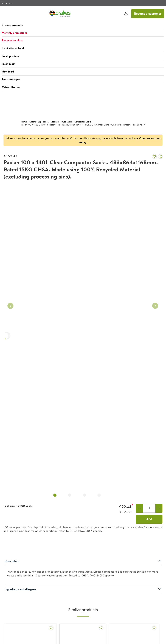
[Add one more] (159, 508)
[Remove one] (140, 508)
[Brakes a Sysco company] (60, 14)
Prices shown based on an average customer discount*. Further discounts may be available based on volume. (83, 140)
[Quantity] (149, 508)
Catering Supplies (38, 122)
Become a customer (148, 14)
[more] (7, 3)
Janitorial (53, 122)
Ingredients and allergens (83, 589)
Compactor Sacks (83, 122)
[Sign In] (126, 14)
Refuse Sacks (66, 122)
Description (83, 561)
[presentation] (83, 575)
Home (24, 122)
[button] (83, 25)
